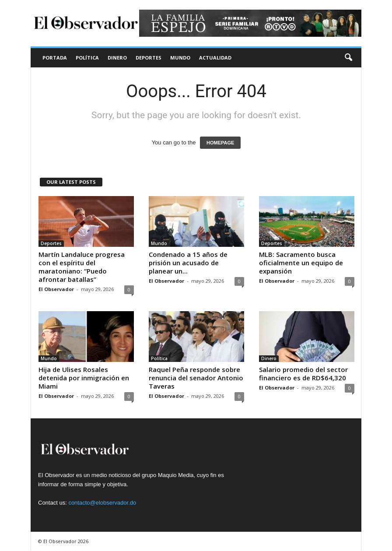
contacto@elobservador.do (102, 503)
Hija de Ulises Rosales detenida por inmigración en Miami (84, 378)
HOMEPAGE (220, 143)
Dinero (117, 58)
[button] (348, 58)
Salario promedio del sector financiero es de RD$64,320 (303, 374)
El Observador (56, 289)
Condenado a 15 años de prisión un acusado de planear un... (188, 263)
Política (87, 58)
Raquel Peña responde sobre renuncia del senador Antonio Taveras (196, 378)
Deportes (149, 58)
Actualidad (215, 58)
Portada (55, 58)
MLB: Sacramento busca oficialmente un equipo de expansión (301, 263)
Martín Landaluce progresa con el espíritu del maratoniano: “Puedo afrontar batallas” (82, 267)
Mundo (180, 58)
